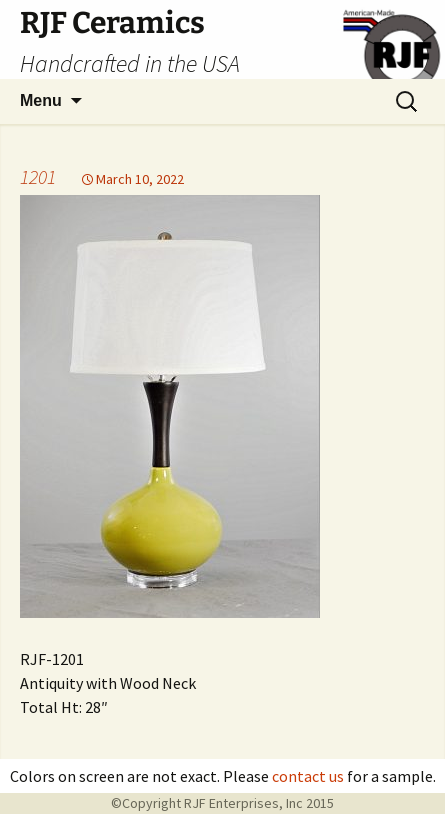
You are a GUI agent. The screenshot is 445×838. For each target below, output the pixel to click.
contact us (308, 776)
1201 (38, 176)
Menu (41, 100)
